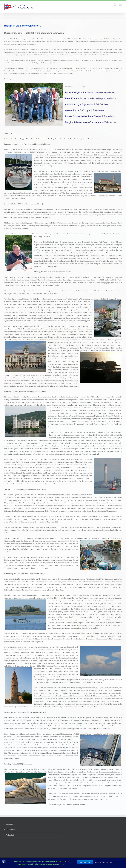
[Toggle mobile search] (115, 5)
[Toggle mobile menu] (120, 5)
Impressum (10, 824)
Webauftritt (10, 835)
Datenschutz (11, 830)
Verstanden (85, 862)
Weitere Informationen (105, 862)
